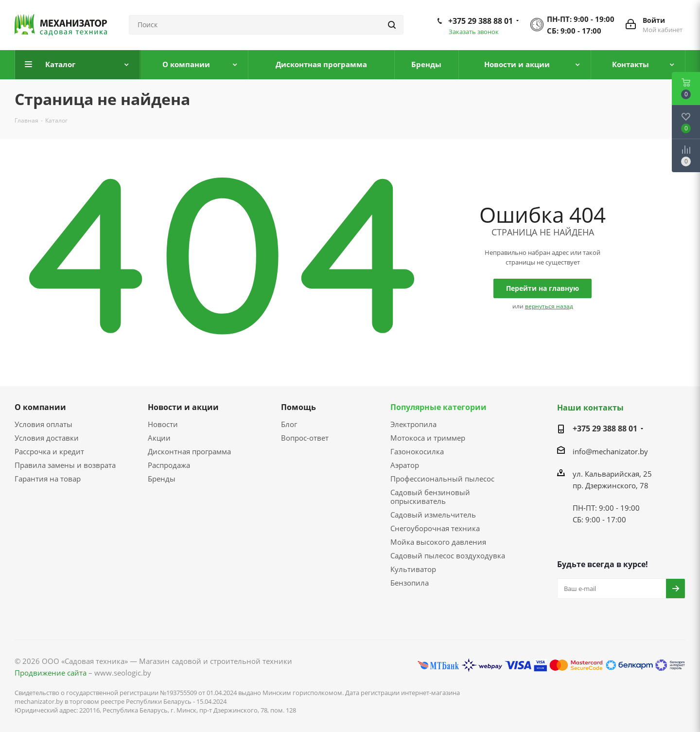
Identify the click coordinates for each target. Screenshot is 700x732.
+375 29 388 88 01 (481, 21)
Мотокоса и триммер (428, 438)
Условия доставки (47, 438)
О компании (40, 407)
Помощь (298, 407)
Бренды (162, 479)
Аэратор (405, 465)
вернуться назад (549, 306)
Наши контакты (590, 408)
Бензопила (410, 583)
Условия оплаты (44, 424)
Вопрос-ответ (305, 438)
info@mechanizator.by (610, 451)
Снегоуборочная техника (435, 528)
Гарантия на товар (48, 479)
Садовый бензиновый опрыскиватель (430, 497)
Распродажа (169, 465)
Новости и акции (183, 407)
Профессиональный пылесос (442, 479)
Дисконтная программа (189, 451)
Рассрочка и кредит (49, 451)
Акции (159, 438)
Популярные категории (438, 407)
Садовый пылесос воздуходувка (448, 555)
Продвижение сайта (51, 673)
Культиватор (413, 569)
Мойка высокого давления (438, 542)
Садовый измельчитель (433, 515)
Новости (163, 424)
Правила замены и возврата (65, 465)
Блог (289, 424)
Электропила (413, 424)
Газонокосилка (417, 451)
